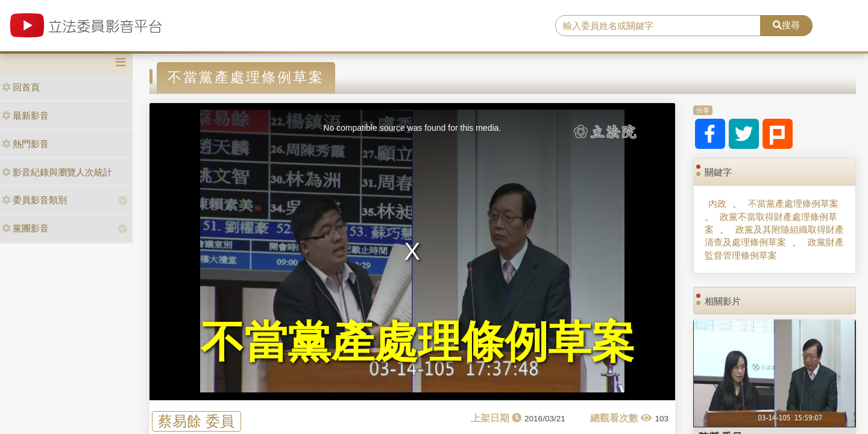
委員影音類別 (34, 200)
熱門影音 (25, 144)
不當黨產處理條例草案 (793, 203)
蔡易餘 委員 (196, 421)
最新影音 (25, 115)
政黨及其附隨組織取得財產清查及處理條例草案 (774, 236)
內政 (717, 203)
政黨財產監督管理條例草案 (774, 248)
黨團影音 (25, 228)
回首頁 (21, 87)
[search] (658, 26)
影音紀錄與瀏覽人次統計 (57, 172)
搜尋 (786, 25)
